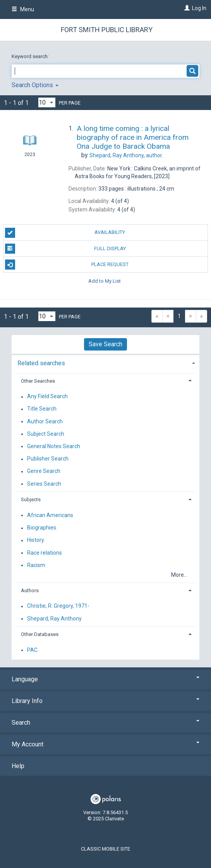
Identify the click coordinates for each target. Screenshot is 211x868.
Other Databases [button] (40, 634)
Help (18, 766)
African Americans (50, 515)
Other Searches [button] (38, 381)
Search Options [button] (35, 85)
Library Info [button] (105, 701)
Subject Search (46, 434)
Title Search (42, 409)
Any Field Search (47, 397)
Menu (23, 9)
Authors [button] (30, 590)
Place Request (67, 265)
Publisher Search (48, 459)
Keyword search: (31, 56)
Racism (36, 565)
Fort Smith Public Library (107, 30)
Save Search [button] (105, 344)
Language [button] (105, 679)
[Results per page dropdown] (47, 102)
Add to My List (105, 281)
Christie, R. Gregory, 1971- (58, 606)
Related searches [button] (41, 363)
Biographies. (42, 528)
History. (36, 540)
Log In (199, 8)
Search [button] (105, 723)
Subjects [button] (31, 499)
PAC (32, 650)
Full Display (65, 249)
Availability (65, 233)
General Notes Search (54, 446)
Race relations (45, 553)
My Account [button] (105, 744)
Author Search (45, 421)
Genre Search (44, 471)
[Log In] (186, 8)
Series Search (44, 484)
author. (126, 155)
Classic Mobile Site (105, 849)
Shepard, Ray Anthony (54, 619)
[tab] (105, 362)
